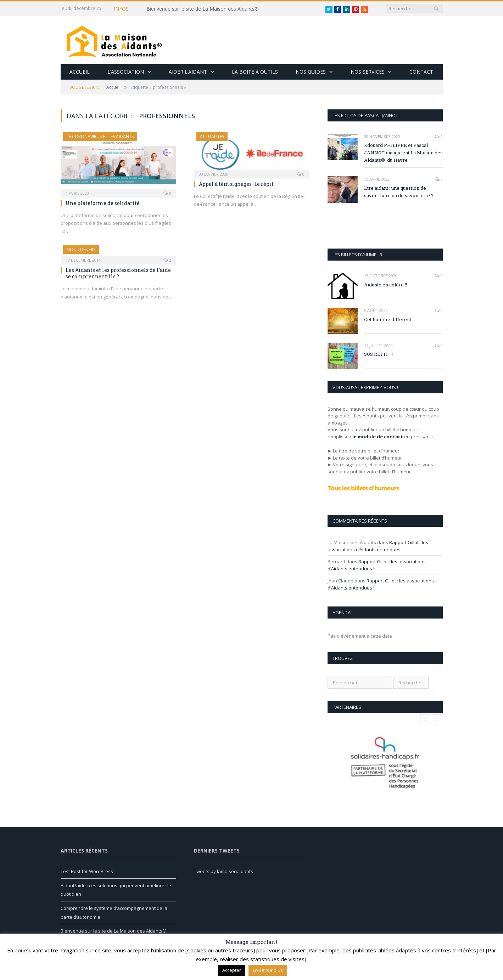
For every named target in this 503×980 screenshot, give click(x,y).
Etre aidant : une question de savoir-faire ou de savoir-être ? (399, 192)
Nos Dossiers (81, 249)
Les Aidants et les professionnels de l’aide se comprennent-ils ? (118, 273)
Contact (421, 72)
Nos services (368, 72)
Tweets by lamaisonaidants (223, 871)
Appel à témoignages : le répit (236, 184)
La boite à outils (255, 72)
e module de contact (378, 437)
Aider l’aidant (188, 72)
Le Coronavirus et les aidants (100, 136)
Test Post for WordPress (87, 871)
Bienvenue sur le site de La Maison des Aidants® (203, 9)
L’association (126, 72)
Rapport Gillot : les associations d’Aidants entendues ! (378, 546)
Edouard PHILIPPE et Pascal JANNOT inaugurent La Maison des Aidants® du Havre (403, 153)
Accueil (80, 72)
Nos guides (311, 72)
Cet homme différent (388, 319)
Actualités (212, 136)
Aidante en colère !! (385, 285)
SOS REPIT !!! (378, 354)
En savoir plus (268, 970)
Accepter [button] (232, 970)
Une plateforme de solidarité (103, 203)
